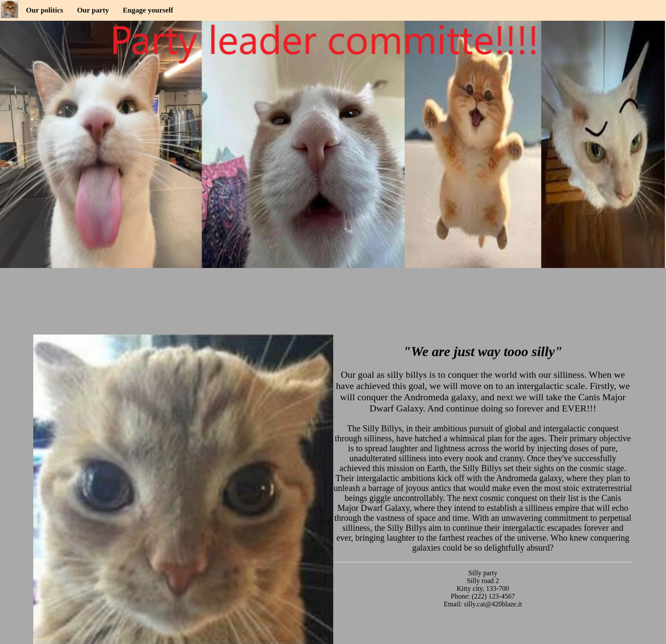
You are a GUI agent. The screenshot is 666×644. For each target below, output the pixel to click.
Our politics (45, 10)
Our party (93, 10)
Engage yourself (148, 10)
